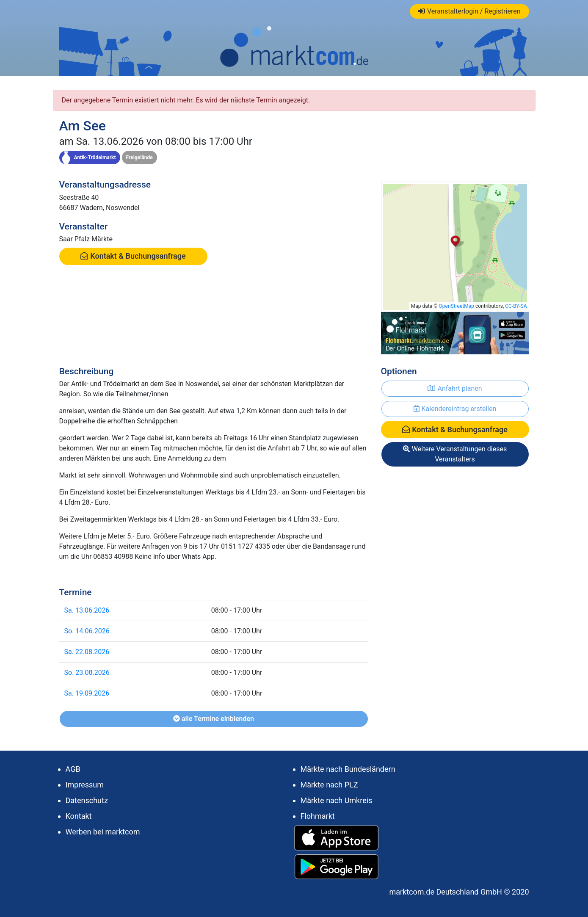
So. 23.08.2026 (87, 673)
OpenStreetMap (457, 306)
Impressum (85, 785)
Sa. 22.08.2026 (87, 652)
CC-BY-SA (516, 306)
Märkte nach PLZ (329, 785)
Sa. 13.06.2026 (87, 610)
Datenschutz (87, 800)
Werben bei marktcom (103, 832)
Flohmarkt (318, 816)
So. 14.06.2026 (87, 631)
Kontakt (79, 816)
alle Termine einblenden (214, 719)
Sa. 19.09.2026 (87, 693)
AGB (73, 769)
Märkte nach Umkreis (337, 800)
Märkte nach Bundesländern (348, 769)
